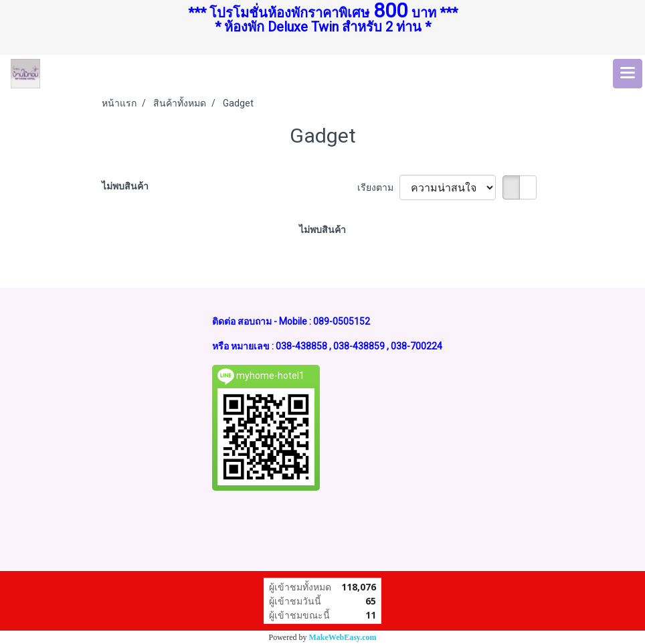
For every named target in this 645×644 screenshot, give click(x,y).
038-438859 (359, 346)
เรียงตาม (378, 187)
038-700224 (417, 346)
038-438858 (301, 346)
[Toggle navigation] (628, 74)
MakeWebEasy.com (343, 637)
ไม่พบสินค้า (125, 186)
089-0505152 (342, 321)
